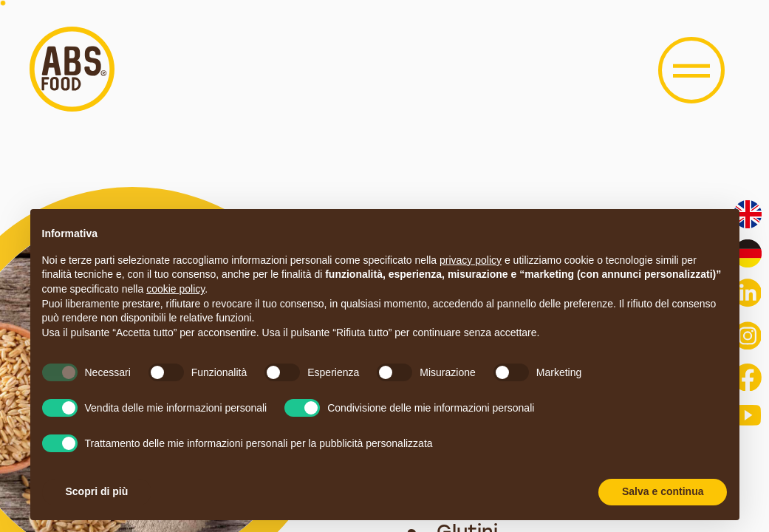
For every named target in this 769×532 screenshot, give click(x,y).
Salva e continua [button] (663, 491)
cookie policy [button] (175, 289)
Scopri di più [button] (97, 491)
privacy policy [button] (471, 260)
